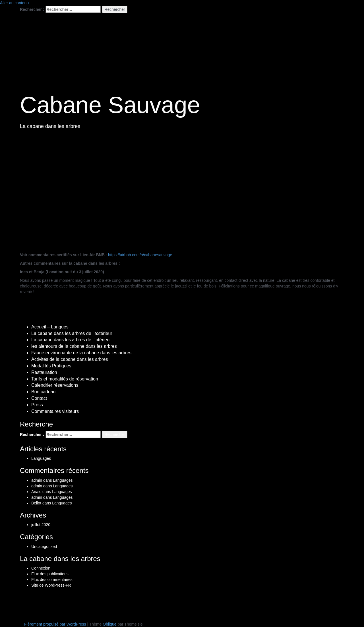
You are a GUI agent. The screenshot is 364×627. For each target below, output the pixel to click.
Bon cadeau (43, 392)
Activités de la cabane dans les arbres (70, 359)
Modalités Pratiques (51, 366)
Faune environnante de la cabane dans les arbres (81, 353)
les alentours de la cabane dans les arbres (74, 346)
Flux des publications (50, 574)
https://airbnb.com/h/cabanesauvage (140, 255)
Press (37, 405)
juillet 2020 (41, 525)
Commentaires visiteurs (55, 411)
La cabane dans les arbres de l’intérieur (71, 340)
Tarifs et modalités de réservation (65, 379)
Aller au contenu (14, 3)
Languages (41, 458)
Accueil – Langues (50, 327)
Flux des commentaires (52, 580)
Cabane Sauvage (110, 105)
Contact (39, 398)
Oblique (109, 624)
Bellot (36, 503)
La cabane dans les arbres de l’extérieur (72, 333)
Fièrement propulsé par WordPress (55, 624)
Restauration (44, 372)
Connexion (41, 568)
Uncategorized (44, 547)
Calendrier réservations (55, 385)
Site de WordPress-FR (51, 585)
